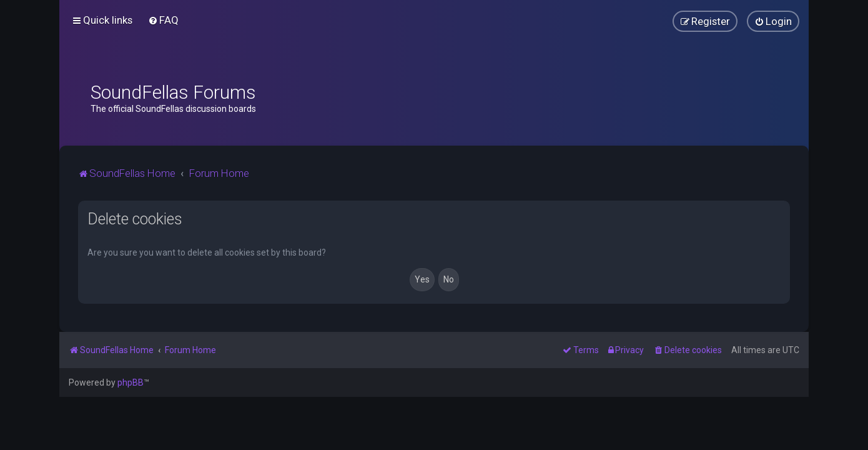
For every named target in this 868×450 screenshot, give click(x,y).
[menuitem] (163, 20)
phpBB (131, 382)
